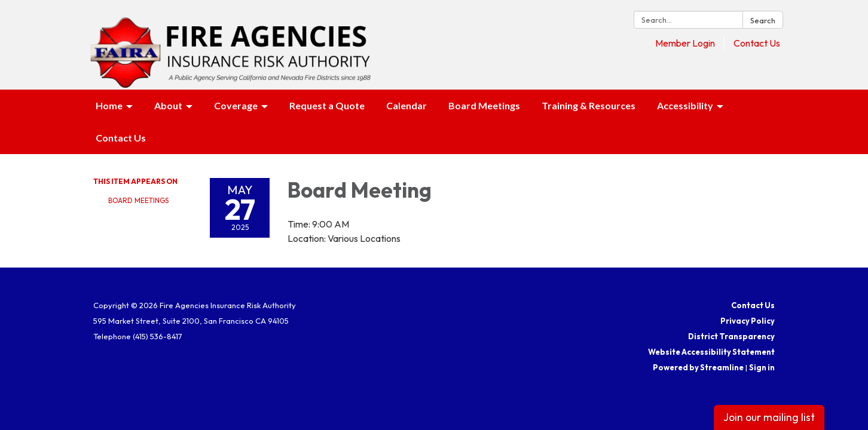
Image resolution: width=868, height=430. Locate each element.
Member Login (685, 43)
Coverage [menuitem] (236, 105)
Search (763, 20)
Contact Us (757, 43)
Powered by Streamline (698, 367)
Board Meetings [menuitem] (484, 105)
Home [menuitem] (109, 105)
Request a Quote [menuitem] (327, 105)
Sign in (762, 367)
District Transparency (731, 336)
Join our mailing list (769, 417)
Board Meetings (138, 200)
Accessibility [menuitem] (685, 105)
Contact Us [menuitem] (121, 138)
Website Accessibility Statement (711, 352)
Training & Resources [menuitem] (589, 105)
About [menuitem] (168, 105)
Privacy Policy (748, 321)
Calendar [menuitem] (407, 105)
